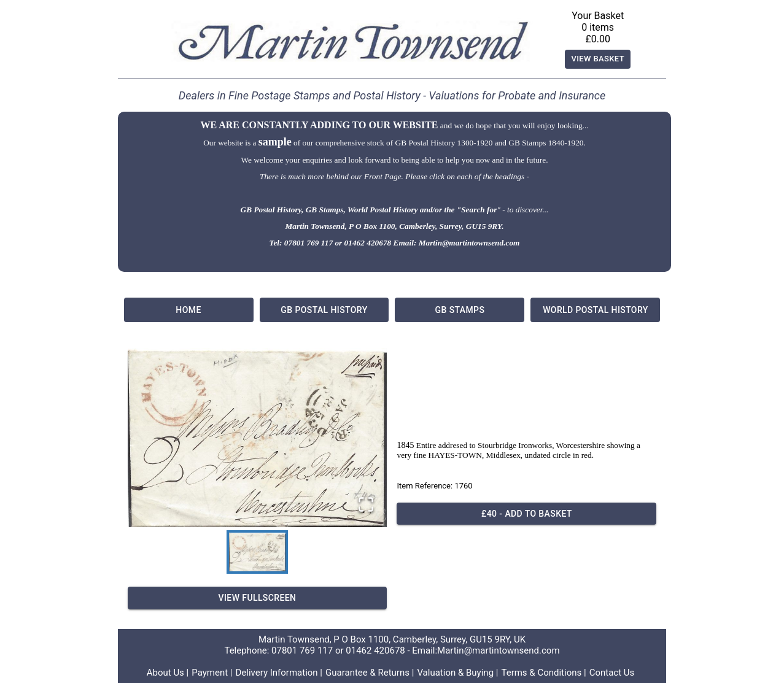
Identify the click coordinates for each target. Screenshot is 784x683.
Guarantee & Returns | (370, 673)
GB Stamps (460, 310)
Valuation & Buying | (457, 673)
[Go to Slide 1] (257, 552)
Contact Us (612, 673)
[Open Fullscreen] (366, 505)
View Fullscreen (258, 598)
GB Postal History (324, 310)
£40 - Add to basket (526, 514)
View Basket (598, 59)
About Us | (168, 673)
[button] (258, 438)
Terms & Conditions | (543, 673)
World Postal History (595, 310)
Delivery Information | (279, 673)
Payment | (212, 673)
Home (189, 310)
